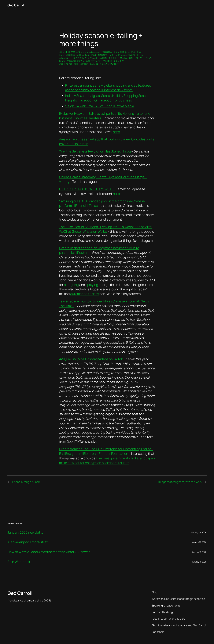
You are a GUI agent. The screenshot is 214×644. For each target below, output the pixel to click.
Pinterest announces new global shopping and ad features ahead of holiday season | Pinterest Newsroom (108, 88)
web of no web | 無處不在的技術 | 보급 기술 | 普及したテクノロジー (90, 64)
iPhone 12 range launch (26, 482)
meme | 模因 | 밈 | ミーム (132, 55)
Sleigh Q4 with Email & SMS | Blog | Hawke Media (99, 106)
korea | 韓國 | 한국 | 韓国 (70, 55)
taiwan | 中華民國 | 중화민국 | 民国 (75, 61)
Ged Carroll (16, 5)
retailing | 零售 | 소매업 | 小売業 (108, 58)
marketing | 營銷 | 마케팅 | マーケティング (101, 55)
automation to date (85, 294)
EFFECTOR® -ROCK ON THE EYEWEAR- (87, 189)
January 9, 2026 (199, 562)
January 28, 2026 (199, 532)
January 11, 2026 (199, 552)
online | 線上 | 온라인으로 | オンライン (76, 58)
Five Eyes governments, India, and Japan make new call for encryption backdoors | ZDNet (107, 460)
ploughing (71, 285)
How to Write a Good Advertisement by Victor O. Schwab (49, 552)
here (116, 132)
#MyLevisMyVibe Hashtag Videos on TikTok (91, 359)
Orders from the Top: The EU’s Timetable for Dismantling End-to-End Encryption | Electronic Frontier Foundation (106, 451)
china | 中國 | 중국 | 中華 (70, 52)
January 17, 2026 (199, 542)
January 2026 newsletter (26, 533)
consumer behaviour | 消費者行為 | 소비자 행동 (103, 52)
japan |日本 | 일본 (133, 52)
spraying (92, 285)
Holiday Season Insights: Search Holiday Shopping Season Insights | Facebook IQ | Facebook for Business (107, 98)
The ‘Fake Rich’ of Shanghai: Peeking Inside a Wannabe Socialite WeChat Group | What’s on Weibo (106, 229)
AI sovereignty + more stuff (27, 542)
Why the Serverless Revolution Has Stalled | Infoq (95, 151)
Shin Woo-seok (19, 562)
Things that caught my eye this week (180, 482)
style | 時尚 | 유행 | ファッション (138, 58)
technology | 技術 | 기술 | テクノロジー (108, 61)
